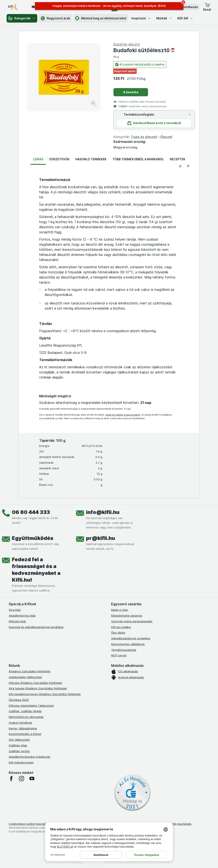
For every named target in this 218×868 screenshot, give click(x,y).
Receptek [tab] (178, 159)
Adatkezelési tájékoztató (25, 677)
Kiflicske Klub (17, 621)
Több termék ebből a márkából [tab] (138, 159)
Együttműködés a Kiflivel (25, 734)
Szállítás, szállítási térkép (25, 711)
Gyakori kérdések (20, 723)
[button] (207, 7)
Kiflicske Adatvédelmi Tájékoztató (31, 706)
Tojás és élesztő (144, 137)
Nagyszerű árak (55, 18)
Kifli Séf (185, 18)
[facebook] (11, 779)
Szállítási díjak (18, 745)
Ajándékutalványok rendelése (131, 638)
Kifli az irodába (121, 627)
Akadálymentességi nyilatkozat (29, 757)
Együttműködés (33, 538)
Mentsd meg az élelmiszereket (101, 18)
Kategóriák (22, 18)
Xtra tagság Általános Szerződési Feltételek (38, 688)
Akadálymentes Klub (22, 615)
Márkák (164, 18)
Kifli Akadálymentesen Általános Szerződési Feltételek (45, 694)
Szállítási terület (19, 751)
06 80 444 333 (31, 512)
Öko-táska (118, 633)
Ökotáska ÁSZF (19, 700)
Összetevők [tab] (59, 159)
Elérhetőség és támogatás (26, 717)
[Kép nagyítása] (94, 104)
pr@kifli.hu (100, 538)
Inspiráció (141, 18)
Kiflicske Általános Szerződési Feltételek (35, 683)
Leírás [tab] (38, 159)
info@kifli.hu (103, 512)
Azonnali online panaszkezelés (132, 621)
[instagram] (22, 779)
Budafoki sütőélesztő (144, 50)
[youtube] (32, 779)
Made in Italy (120, 610)
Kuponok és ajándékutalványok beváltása (36, 627)
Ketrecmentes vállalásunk (128, 644)
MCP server (119, 655)
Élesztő (166, 137)
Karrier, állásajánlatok (23, 728)
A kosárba (131, 92)
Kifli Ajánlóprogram (21, 762)
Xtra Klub (15, 610)
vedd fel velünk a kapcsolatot (123, 415)
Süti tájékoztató (19, 740)
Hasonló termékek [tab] (91, 159)
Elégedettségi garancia (127, 615)
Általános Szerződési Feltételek (30, 671)
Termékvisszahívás (124, 650)
